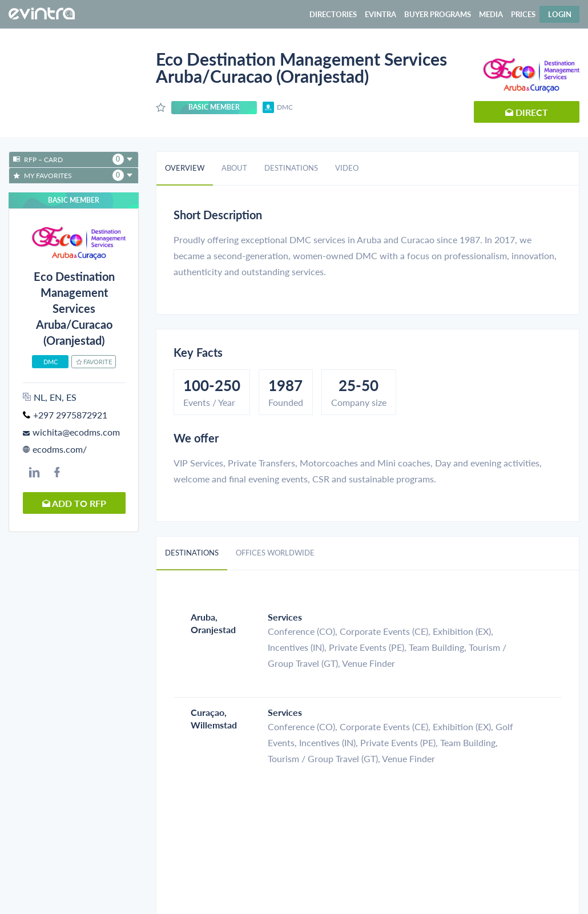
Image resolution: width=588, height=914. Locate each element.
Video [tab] (347, 168)
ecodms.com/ (60, 449)
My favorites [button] (73, 175)
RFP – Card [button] (73, 159)
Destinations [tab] (291, 168)
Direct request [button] (527, 115)
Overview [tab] (185, 168)
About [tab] (234, 168)
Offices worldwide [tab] (275, 553)
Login (560, 14)
